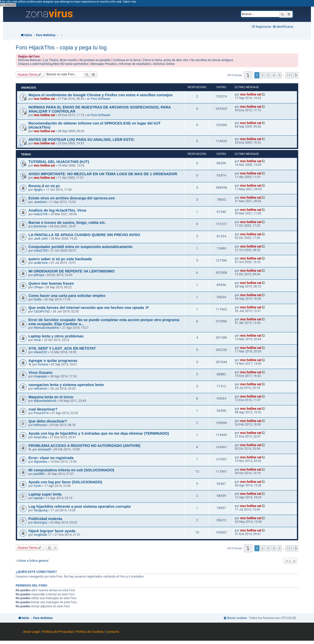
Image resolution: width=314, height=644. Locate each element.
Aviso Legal (31, 632)
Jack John (41, 239)
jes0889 (39, 474)
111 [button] (290, 75)
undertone (41, 263)
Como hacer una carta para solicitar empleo (67, 296)
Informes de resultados (135, 64)
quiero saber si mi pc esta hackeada (60, 259)
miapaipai (40, 376)
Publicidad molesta (45, 519)
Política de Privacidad (58, 632)
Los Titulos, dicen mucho (60, 60)
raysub (38, 498)
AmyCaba (40, 437)
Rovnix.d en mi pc (44, 186)
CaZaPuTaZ (42, 311)
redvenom (41, 389)
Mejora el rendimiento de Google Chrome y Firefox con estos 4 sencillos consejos (101, 95)
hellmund (40, 425)
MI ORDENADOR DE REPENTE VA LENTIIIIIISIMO (72, 271)
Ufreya (38, 287)
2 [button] (262, 75)
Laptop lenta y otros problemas (56, 336)
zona (49, 14)
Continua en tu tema (127, 60)
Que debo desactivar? (48, 421)
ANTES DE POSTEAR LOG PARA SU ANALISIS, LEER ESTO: (82, 140)
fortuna (43, 364)
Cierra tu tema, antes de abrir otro (166, 60)
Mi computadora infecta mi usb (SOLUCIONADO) (71, 470)
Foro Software (101, 99)
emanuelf (44, 449)
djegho (38, 190)
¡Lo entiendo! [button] (8, 5)
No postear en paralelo (95, 60)
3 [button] (268, 75)
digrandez (40, 462)
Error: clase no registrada (51, 458)
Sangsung (41, 510)
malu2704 (41, 214)
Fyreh (37, 486)
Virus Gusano (41, 373)
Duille (37, 299)
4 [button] (274, 75)
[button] (248, 75)
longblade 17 (42, 535)
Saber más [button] (129, 2)
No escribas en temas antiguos (212, 60)
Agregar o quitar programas (53, 361)
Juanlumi (40, 202)
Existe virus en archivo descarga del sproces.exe (72, 198)
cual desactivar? (43, 409)
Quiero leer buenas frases (51, 283)
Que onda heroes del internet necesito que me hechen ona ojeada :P (89, 308)
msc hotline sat (44, 99)
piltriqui (39, 275)
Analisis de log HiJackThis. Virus (57, 210)
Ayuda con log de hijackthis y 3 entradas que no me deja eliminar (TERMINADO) (99, 433)
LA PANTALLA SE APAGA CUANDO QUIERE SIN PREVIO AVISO (84, 235)
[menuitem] (283, 27)
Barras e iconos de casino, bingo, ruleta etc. (67, 223)
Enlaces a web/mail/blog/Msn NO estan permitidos (53, 64)
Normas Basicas (30, 60)
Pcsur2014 (41, 413)
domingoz (41, 523)
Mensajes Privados (104, 64)
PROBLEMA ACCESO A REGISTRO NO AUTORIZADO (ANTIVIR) (84, 446)
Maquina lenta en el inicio (51, 397)
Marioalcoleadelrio (46, 328)
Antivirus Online (164, 64)
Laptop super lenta (45, 494)
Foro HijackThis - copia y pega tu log (61, 47)
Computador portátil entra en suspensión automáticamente (81, 247)
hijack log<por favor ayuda (52, 531)
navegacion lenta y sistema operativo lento (66, 385)
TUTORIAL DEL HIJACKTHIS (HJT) (59, 162)
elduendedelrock (45, 401)
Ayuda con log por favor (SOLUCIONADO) (65, 482)
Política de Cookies (90, 632)
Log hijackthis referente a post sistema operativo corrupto (80, 506)
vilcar (37, 340)
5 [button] (279, 75)
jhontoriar (40, 226)
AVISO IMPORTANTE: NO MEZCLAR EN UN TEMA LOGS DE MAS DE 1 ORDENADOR (103, 174)
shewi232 (40, 352)
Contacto (113, 632)
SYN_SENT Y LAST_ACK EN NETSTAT (62, 348)
